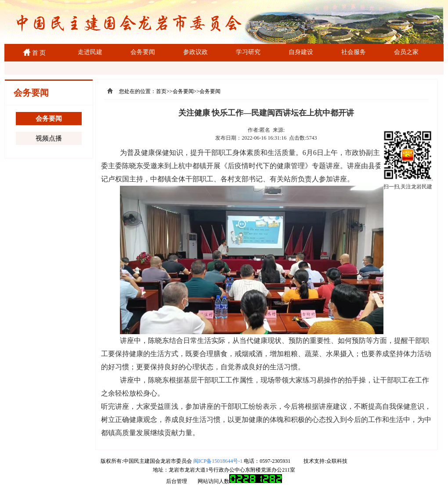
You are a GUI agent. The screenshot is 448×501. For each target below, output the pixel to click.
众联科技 (337, 461)
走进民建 (90, 52)
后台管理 (177, 481)
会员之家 (406, 52)
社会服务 (354, 52)
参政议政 (195, 52)
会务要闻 (143, 52)
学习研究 (248, 52)
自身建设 (301, 52)
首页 (161, 91)
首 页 (38, 53)
